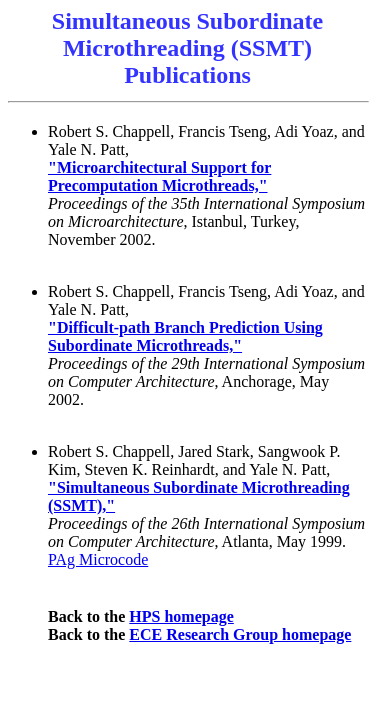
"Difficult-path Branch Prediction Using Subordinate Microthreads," (185, 336)
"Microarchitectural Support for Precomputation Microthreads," (159, 176)
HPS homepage (181, 616)
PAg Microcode (98, 559)
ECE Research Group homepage (240, 634)
